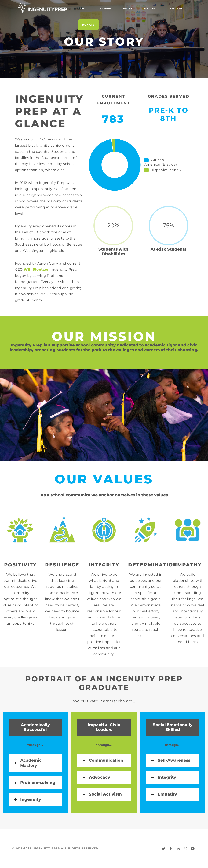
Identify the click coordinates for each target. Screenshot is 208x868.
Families (138, 8)
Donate (88, 25)
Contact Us (159, 8)
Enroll (120, 8)
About (84, 8)
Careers (102, 8)
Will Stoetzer (36, 269)
